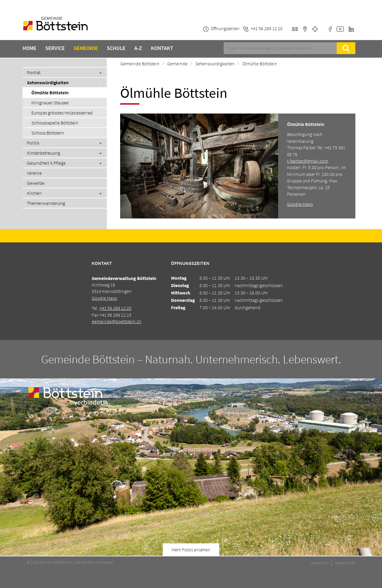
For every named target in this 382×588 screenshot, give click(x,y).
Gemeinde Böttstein (140, 64)
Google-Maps (300, 204)
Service (55, 48)
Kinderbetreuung (43, 153)
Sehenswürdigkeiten (215, 64)
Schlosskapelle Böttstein (55, 123)
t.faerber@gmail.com (308, 161)
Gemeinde (86, 48)
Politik (33, 143)
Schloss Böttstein (48, 133)
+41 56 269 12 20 (115, 308)
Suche (346, 48)
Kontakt (162, 48)
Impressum (319, 563)
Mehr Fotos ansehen (191, 550)
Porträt (34, 72)
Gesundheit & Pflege (46, 163)
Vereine (34, 173)
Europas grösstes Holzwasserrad (62, 113)
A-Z (138, 48)
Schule (116, 48)
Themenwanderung (46, 203)
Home (29, 48)
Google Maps (104, 298)
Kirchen (34, 193)
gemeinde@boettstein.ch (116, 321)
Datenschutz (345, 563)
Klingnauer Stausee (50, 103)
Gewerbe (36, 183)
